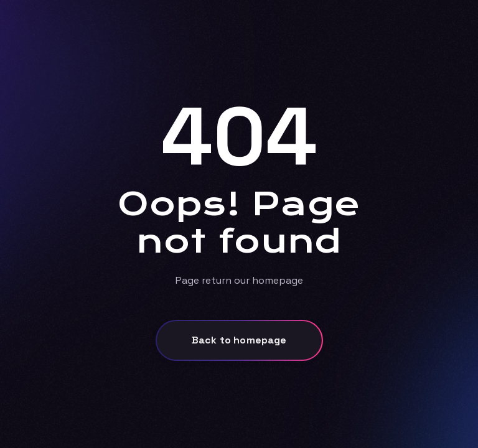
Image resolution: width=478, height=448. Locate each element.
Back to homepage (239, 340)
